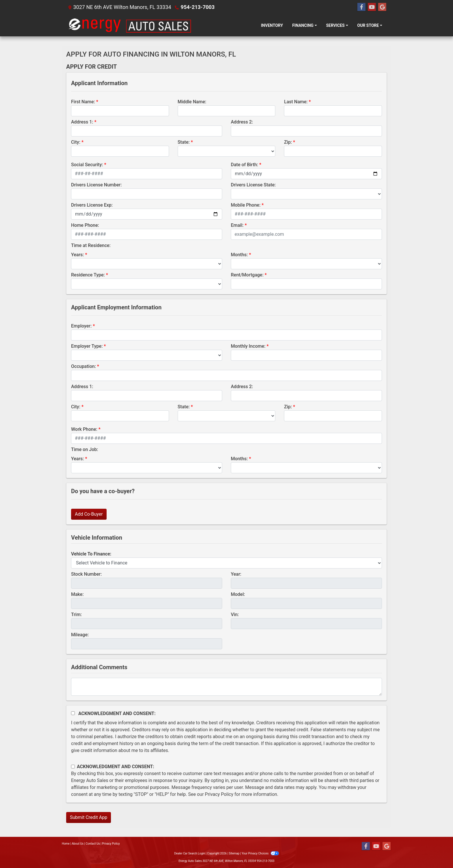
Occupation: (83, 366)
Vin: (235, 614)
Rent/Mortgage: (247, 275)
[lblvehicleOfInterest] (226, 563)
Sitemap (234, 853)
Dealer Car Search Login (190, 853)
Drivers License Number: (96, 185)
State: (184, 142)
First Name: (83, 102)
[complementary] (436, 851)
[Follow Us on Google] (382, 7)
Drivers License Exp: (92, 205)
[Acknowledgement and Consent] (73, 713)
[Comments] (226, 687)
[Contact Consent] (73, 767)
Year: (236, 574)
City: (76, 142)
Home (66, 844)
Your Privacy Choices (260, 853)
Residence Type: (88, 275)
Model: (238, 594)
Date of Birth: (244, 165)
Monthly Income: (248, 346)
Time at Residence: (91, 245)
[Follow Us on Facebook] (361, 7)
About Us (78, 844)
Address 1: (82, 122)
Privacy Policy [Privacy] (111, 844)
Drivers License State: (253, 185)
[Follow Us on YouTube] (372, 7)
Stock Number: (86, 574)
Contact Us (93, 844)
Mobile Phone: (246, 205)
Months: (239, 255)
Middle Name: (192, 102)
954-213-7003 (197, 7)
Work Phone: (84, 429)
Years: (78, 255)
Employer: (81, 326)
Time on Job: (85, 449)
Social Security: (87, 165)
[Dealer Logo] (130, 25)
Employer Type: (87, 346)
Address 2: (242, 122)
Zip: (288, 142)
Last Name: (296, 102)
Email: (237, 225)
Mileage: (80, 635)
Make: (77, 594)
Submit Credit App (89, 817)
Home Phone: (85, 225)
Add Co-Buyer (89, 514)
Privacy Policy (219, 794)
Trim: (76, 614)
